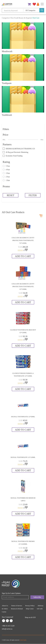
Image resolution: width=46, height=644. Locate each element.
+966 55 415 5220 (8, 626)
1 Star (8, 180)
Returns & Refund (17, 609)
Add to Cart (23, 256)
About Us (5, 606)
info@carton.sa (7, 629)
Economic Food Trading (14, 156)
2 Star (8, 177)
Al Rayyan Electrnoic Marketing (17, 152)
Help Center (30, 609)
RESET (10, 195)
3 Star (8, 173)
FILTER (33, 195)
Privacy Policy (30, 606)
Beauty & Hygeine (25, 18)
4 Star (8, 170)
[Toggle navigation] (42, 4)
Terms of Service (17, 606)
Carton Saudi (23, 640)
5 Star (8, 166)
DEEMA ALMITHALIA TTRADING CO (20, 149)
